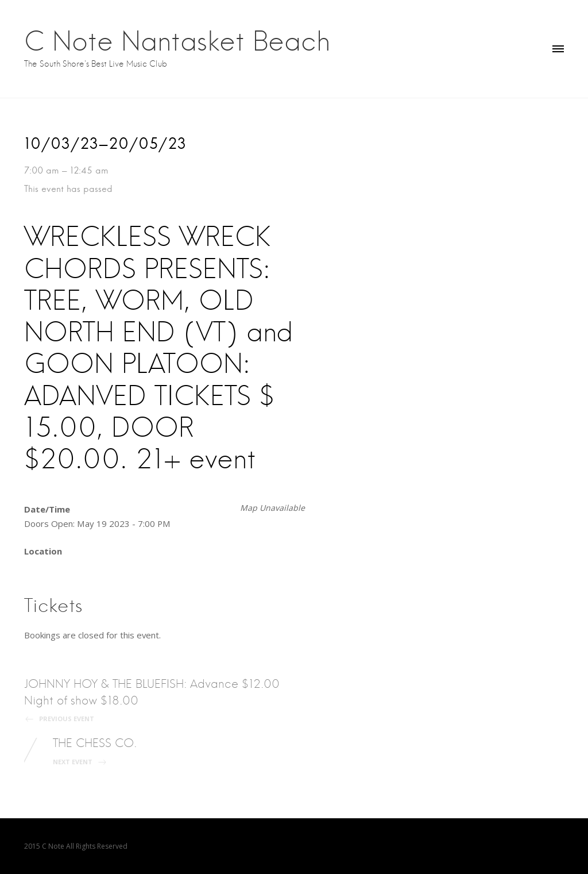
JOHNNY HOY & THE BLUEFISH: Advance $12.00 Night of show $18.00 (156, 700)
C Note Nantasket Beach (177, 41)
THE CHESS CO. (95, 751)
